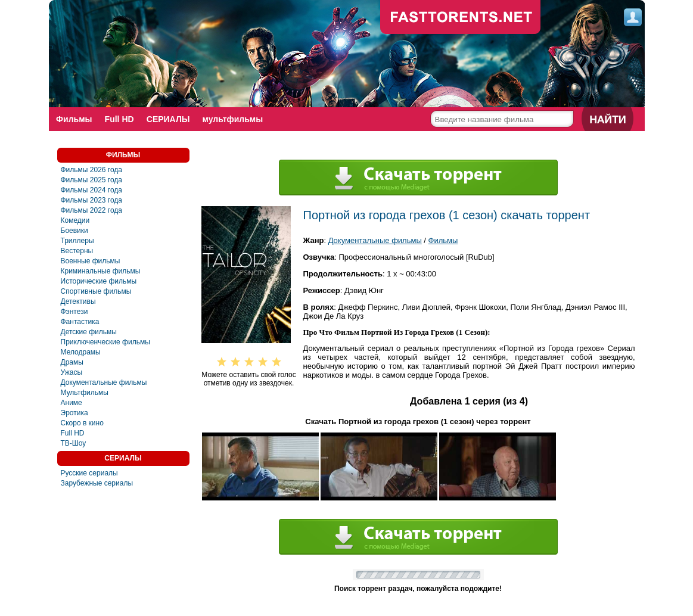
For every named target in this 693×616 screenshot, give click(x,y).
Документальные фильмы (104, 382)
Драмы (72, 362)
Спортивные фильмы (96, 291)
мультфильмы (235, 119)
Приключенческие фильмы (105, 342)
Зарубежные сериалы (97, 483)
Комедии (75, 220)
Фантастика (80, 322)
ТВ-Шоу (74, 443)
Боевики (74, 231)
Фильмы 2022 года (92, 210)
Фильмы (74, 119)
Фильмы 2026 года (92, 170)
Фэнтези (74, 312)
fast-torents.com (461, 18)
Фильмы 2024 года (92, 190)
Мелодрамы (81, 352)
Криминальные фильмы (101, 271)
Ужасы (72, 372)
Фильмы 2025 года (92, 180)
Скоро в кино (82, 423)
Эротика (74, 413)
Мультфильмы (85, 393)
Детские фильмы (89, 332)
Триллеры (77, 241)
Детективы (78, 301)
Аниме (72, 403)
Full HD (120, 119)
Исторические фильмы (99, 281)
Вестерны (77, 251)
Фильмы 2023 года (92, 200)
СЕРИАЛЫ (170, 119)
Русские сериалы (89, 473)
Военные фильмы (91, 261)
